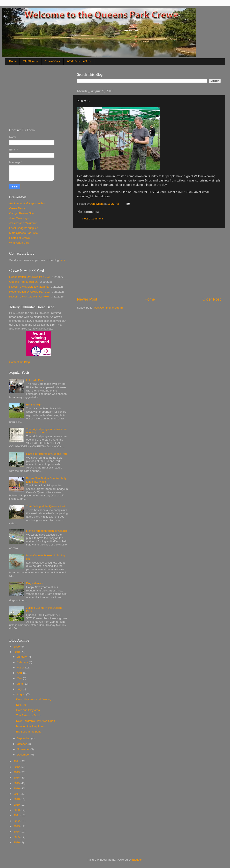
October (22, 744)
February (23, 662)
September (24, 738)
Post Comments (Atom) (108, 308)
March (21, 668)
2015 (17, 783)
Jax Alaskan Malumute (23, 223)
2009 (17, 647)
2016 (17, 788)
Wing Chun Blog (19, 243)
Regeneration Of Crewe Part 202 (29, 292)
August (22, 694)
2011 (17, 761)
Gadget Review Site (21, 213)
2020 (17, 810)
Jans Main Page (19, 218)
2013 (17, 772)
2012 (17, 767)
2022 (17, 821)
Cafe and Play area (28, 710)
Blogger (137, 860)
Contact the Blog (20, 362)
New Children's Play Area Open (36, 721)
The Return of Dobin (29, 715)
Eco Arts (21, 705)
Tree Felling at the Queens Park (46, 506)
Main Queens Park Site (24, 233)
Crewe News (52, 61)
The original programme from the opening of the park (46, 431)
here (62, 260)
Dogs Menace (35, 583)
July (20, 689)
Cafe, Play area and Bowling (34, 699)
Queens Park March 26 (24, 282)
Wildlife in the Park (79, 61)
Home (13, 61)
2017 (17, 794)
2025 (17, 837)
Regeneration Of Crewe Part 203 (29, 277)
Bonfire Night (34, 405)
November (24, 749)
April (20, 673)
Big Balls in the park (28, 732)
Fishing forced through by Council (47, 531)
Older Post (212, 299)
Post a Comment (93, 219)
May (20, 678)
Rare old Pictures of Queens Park (47, 454)
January (22, 657)
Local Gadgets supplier (23, 228)
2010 (17, 652)
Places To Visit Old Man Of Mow (29, 297)
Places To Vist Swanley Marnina (29, 287)
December (24, 755)
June (20, 684)
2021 (17, 815)
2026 (17, 842)
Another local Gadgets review (27, 203)
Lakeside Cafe (35, 380)
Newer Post (87, 299)
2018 (17, 799)
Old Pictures (30, 61)
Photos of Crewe (20, 238)
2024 (17, 832)
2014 (17, 778)
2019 (17, 805)
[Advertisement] (149, 262)
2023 (17, 826)
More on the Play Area (30, 726)
